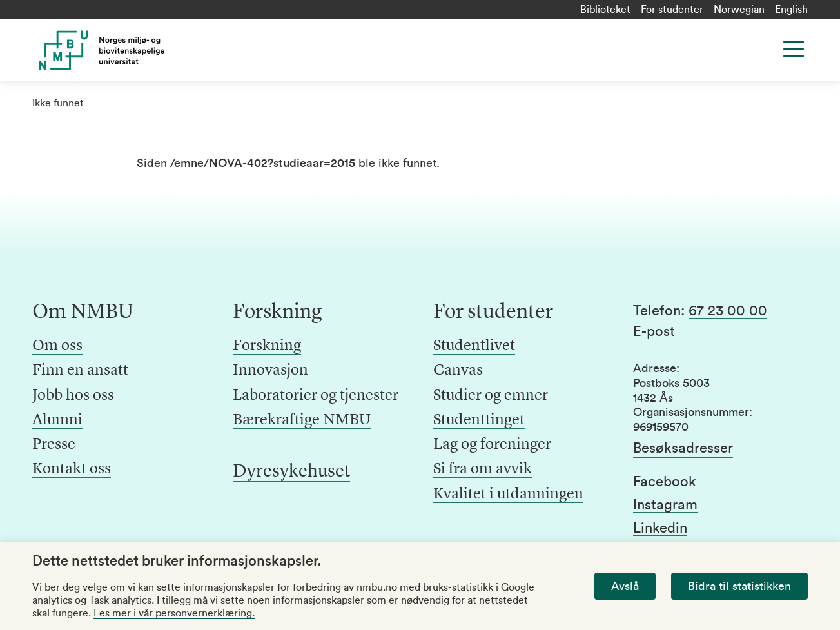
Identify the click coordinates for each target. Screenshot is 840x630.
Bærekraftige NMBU (302, 420)
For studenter (672, 10)
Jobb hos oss (73, 396)
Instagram (665, 505)
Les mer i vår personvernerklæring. (174, 613)
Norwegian (739, 10)
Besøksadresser (683, 448)
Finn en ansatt (80, 371)
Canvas (458, 371)
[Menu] (794, 49)
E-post (654, 331)
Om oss (57, 346)
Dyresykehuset (291, 472)
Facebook (665, 482)
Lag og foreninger (492, 445)
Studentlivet (474, 346)
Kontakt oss (72, 469)
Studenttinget (479, 420)
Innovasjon (270, 371)
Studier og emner (491, 396)
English (791, 10)
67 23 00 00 (728, 311)
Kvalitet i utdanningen (508, 495)
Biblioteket (605, 10)
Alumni (57, 420)
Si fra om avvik (483, 469)
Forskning (267, 346)
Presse (54, 445)
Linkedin (660, 528)
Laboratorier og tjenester (316, 396)
